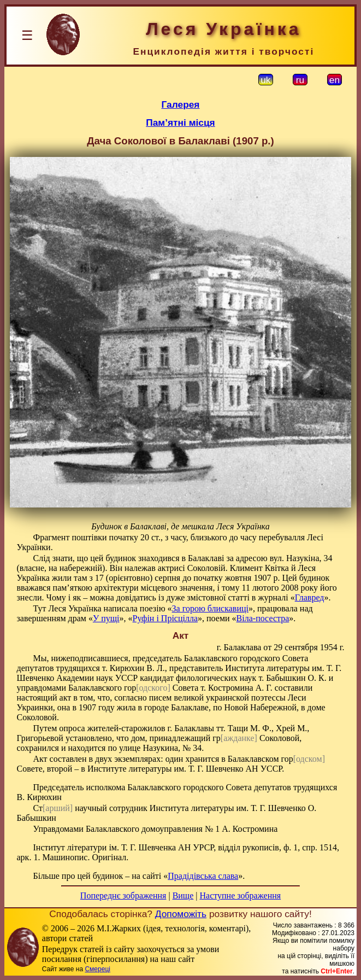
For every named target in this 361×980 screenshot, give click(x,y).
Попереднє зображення (123, 896)
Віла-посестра (263, 618)
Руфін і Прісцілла (165, 618)
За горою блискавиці (210, 608)
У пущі (106, 618)
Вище (183, 896)
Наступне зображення (240, 896)
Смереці (97, 969)
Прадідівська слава (203, 876)
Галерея (181, 104)
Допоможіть (181, 914)
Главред (310, 597)
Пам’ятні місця (180, 122)
